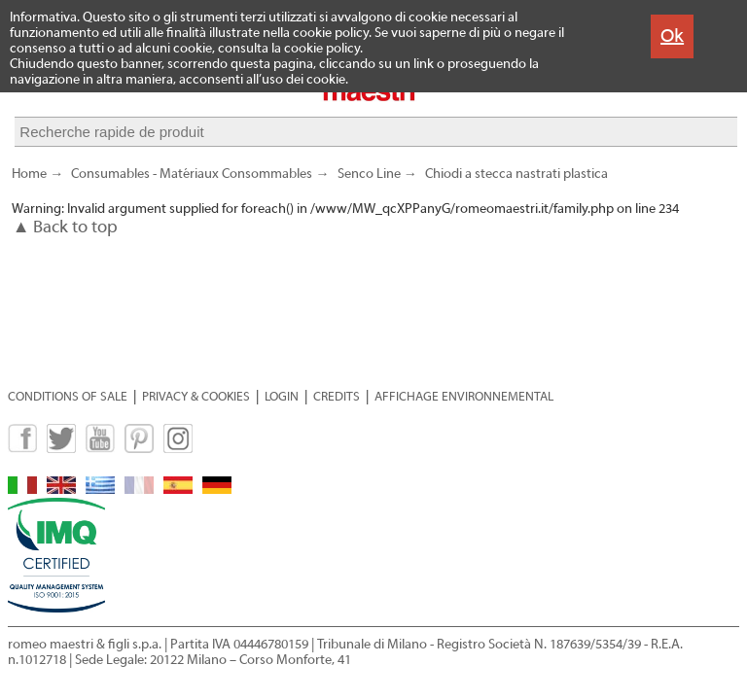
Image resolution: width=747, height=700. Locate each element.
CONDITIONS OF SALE (68, 396)
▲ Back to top (66, 236)
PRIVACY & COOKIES (196, 396)
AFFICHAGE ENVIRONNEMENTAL (464, 396)
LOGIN (282, 396)
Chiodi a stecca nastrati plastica (516, 183)
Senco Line (369, 183)
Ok (672, 35)
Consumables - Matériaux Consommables (192, 183)
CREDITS (337, 396)
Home (29, 183)
